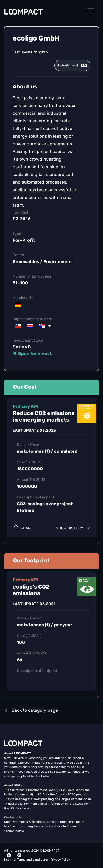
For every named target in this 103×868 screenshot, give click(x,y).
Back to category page (31, 710)
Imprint (10, 860)
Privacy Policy (60, 860)
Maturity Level (72, 65)
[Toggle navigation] (91, 11)
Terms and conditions (33, 860)
